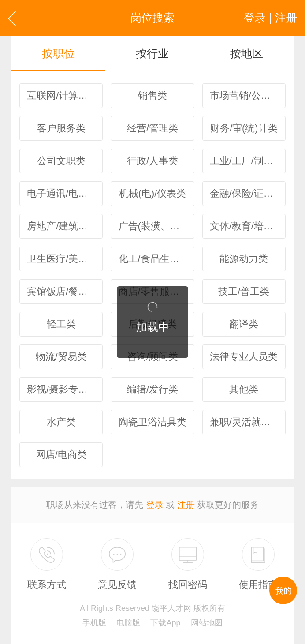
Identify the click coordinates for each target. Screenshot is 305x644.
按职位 (58, 53)
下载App (165, 623)
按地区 (247, 53)
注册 (186, 505)
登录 (155, 505)
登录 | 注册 (270, 18)
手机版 (94, 623)
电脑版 (128, 623)
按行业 (152, 53)
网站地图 (207, 623)
